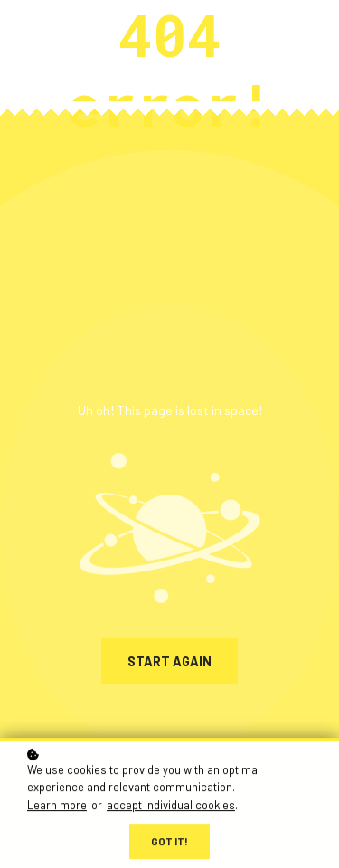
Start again (169, 661)
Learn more (57, 806)
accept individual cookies (171, 806)
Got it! (169, 842)
